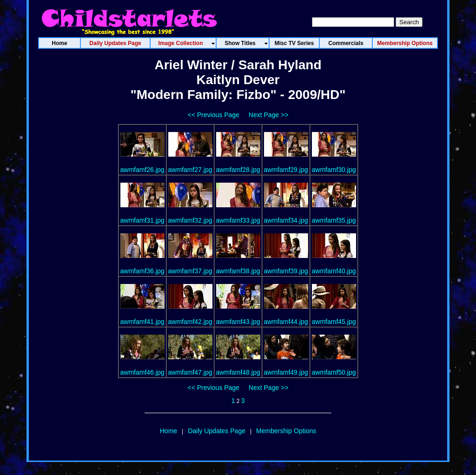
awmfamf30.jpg (334, 170)
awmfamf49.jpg (286, 372)
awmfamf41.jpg (142, 322)
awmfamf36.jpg (142, 271)
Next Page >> (269, 115)
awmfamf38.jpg (238, 271)
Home (169, 431)
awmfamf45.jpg (334, 322)
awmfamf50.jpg (334, 372)
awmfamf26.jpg (142, 170)
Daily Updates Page (217, 431)
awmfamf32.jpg (190, 220)
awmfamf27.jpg (190, 170)
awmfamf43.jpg (238, 322)
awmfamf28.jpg (238, 170)
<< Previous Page (214, 115)
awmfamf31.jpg (142, 220)
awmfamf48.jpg (238, 372)
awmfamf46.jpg (142, 372)
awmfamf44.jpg (286, 322)
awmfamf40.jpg (334, 271)
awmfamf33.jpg (238, 220)
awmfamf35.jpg (334, 220)
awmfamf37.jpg (190, 271)
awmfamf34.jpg (286, 220)
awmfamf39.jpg (286, 271)
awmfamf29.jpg (286, 170)
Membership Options (286, 431)
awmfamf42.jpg (190, 322)
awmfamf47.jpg (190, 372)
